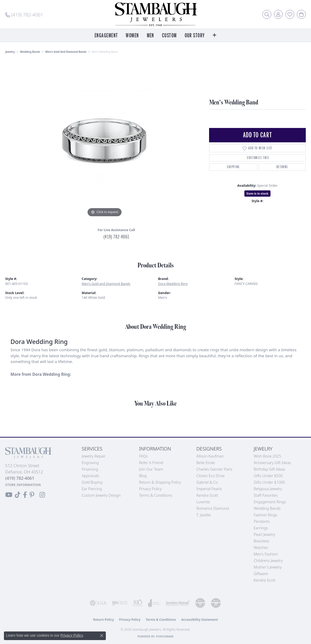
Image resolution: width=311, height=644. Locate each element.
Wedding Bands (30, 52)
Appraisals (91, 476)
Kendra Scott (207, 495)
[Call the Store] (20, 478)
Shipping (233, 167)
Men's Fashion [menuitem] (266, 554)
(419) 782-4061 (116, 237)
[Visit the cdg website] (200, 603)
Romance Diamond (213, 508)
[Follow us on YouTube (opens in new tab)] (9, 495)
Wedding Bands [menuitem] (267, 508)
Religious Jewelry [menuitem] (268, 489)
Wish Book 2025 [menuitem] (267, 456)
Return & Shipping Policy (160, 482)
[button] (267, 14)
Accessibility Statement (199, 620)
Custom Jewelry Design (101, 495)
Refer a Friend (151, 463)
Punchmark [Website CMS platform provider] (165, 636)
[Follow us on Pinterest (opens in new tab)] (32, 495)
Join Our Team (151, 469)
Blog (143, 476)
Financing (90, 469)
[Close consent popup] (102, 636)
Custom (169, 36)
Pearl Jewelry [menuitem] (264, 534)
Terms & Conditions (156, 495)
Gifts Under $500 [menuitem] (268, 476)
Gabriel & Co (207, 482)
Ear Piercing (92, 489)
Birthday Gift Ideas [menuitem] (270, 469)
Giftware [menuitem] (261, 574)
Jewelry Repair (94, 456)
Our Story (195, 36)
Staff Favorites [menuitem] (266, 495)
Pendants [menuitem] (262, 521)
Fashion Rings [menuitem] (266, 515)
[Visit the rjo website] (138, 603)
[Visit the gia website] (98, 603)
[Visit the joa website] (154, 603)
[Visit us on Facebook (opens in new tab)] (25, 495)
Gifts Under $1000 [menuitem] (269, 482)
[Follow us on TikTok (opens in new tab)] (18, 495)
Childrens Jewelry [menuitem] (268, 561)
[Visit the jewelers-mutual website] (178, 603)
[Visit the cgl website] (216, 603)
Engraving (90, 463)
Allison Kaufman (210, 456)
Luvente (203, 502)
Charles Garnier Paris (214, 469)
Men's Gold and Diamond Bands (66, 52)
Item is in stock (257, 193)
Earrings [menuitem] (261, 528)
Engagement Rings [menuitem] (270, 502)
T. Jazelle (203, 515)
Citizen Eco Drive (210, 476)
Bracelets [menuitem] (262, 541)
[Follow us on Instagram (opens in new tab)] (42, 495)
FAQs (143, 456)
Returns (282, 167)
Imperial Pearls (209, 489)
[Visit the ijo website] (120, 603)
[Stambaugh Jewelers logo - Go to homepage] (155, 14)
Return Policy (103, 620)
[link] (24, 14)
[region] (105, 140)
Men (151, 36)
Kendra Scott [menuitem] (265, 580)
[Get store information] (23, 485)
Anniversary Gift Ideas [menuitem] (272, 463)
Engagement (106, 36)
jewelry (10, 52)
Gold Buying (92, 482)
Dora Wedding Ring (173, 284)
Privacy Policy (150, 489)
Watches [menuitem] (261, 548)
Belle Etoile (206, 463)
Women (132, 36)
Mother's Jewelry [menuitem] (268, 567)
